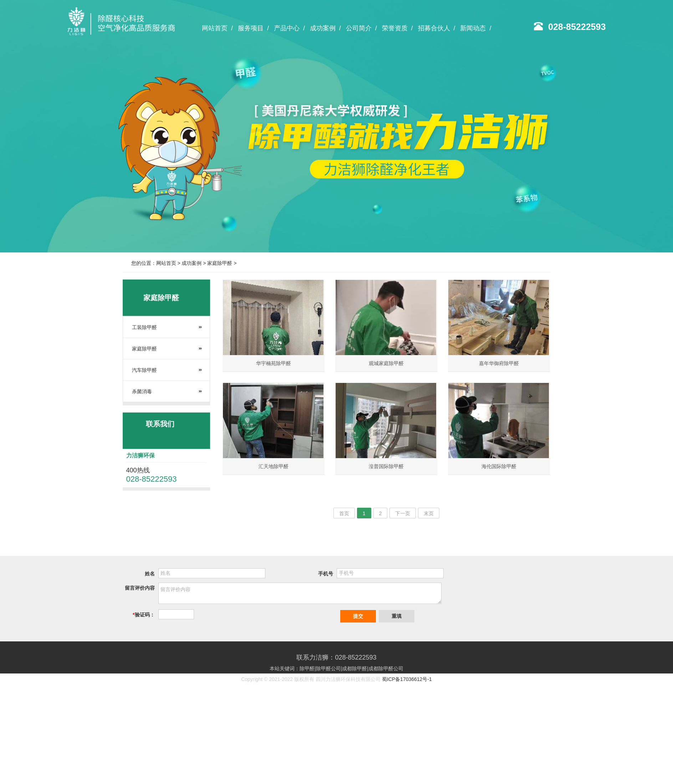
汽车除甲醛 (144, 370)
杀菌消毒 (142, 391)
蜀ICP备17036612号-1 (407, 679)
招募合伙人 (437, 28)
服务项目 (253, 28)
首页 (344, 513)
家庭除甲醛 (220, 263)
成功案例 (325, 28)
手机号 (326, 574)
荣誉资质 (397, 28)
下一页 (403, 513)
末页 (429, 513)
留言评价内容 (140, 588)
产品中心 (289, 28)
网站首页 (217, 28)
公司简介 (361, 28)
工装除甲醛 (144, 327)
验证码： (144, 615)
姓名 (150, 574)
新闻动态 (476, 28)
